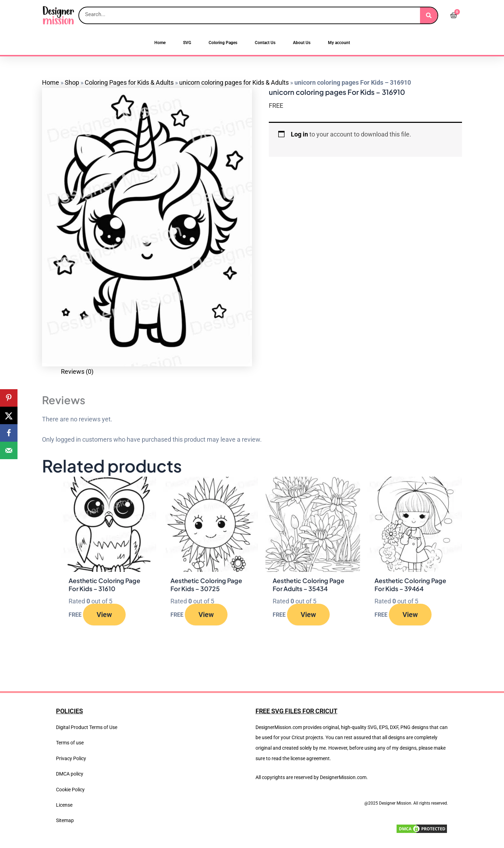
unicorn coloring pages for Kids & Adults (234, 82)
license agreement (310, 758)
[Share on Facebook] (9, 433)
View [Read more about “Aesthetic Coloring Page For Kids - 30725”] (206, 615)
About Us (302, 43)
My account (339, 43)
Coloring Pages (223, 43)
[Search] (429, 15)
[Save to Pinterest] (9, 398)
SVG (187, 43)
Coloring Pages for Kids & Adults (129, 82)
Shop (72, 82)
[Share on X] (9, 415)
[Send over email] (9, 450)
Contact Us (265, 43)
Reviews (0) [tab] (77, 372)
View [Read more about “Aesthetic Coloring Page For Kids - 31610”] (105, 615)
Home (160, 43)
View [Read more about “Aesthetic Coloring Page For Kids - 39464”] (411, 615)
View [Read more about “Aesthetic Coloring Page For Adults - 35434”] (309, 615)
